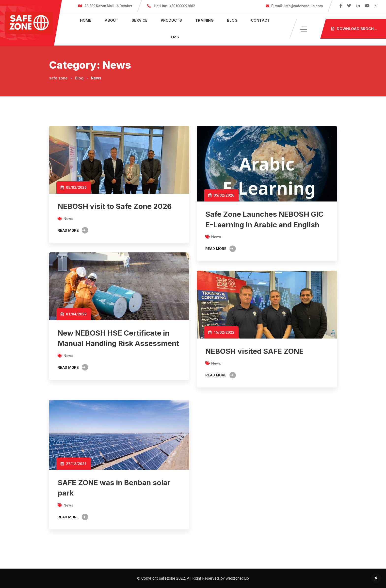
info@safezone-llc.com (297, 6)
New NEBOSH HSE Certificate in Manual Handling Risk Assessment (115, 343)
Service (140, 20)
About (112, 20)
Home (86, 20)
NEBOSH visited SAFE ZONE (256, 351)
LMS (175, 37)
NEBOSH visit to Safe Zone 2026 (116, 206)
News (68, 218)
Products (171, 20)
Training (204, 20)
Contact (260, 20)
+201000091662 (174, 6)
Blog (232, 20)
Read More (73, 230)
